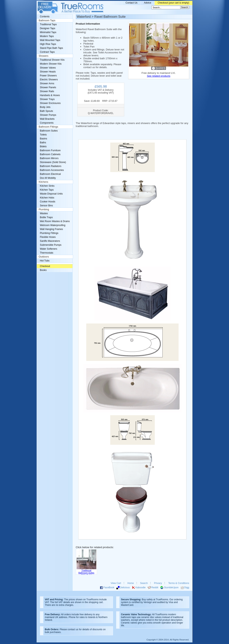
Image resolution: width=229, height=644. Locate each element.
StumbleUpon (171, 587)
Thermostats (47, 253)
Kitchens (44, 182)
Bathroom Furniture (50, 150)
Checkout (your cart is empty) (173, 3)
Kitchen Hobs (47, 198)
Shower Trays (47, 99)
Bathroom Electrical (50, 174)
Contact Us (131, 3)
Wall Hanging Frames (51, 229)
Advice (148, 3)
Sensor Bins (46, 206)
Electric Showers (49, 80)
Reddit (155, 587)
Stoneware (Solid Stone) (53, 162)
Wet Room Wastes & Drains (55, 221)
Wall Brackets (47, 119)
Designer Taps (48, 28)
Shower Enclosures (50, 103)
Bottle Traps (46, 217)
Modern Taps (47, 36)
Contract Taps (47, 52)
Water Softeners (49, 249)
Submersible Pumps (51, 245)
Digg (187, 587)
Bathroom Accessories (52, 170)
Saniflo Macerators (50, 241)
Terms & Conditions (179, 583)
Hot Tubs (45, 261)
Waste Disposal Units (51, 194)
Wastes (44, 213)
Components (47, 123)
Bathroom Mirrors (49, 158)
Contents (45, 17)
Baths (43, 143)
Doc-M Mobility (48, 178)
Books (43, 270)
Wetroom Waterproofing (53, 225)
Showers (44, 56)
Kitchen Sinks (47, 186)
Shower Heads (48, 72)
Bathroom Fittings (49, 127)
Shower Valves (48, 68)
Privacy (158, 583)
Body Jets (45, 107)
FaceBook (109, 587)
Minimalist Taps (48, 32)
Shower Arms (47, 83)
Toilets (43, 135)
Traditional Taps (48, 24)
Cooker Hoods (48, 202)
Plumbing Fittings (49, 233)
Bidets (43, 146)
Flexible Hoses (48, 237)
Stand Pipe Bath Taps (51, 48)
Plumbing (44, 209)
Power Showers (48, 76)
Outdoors (44, 257)
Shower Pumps (48, 115)
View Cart (116, 583)
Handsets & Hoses (50, 95)
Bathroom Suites (49, 131)
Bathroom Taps (47, 20)
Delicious (125, 587)
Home (131, 583)
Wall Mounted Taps (50, 40)
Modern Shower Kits (51, 64)
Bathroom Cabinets (50, 154)
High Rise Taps (48, 44)
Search (144, 583)
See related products (159, 76)
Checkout (45, 266)
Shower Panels (48, 87)
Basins (44, 139)
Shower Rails (47, 91)
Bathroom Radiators (51, 166)
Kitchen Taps (47, 190)
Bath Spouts (47, 111)
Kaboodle (141, 587)
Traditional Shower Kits (52, 60)
